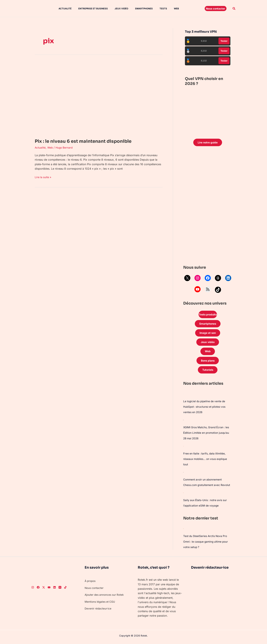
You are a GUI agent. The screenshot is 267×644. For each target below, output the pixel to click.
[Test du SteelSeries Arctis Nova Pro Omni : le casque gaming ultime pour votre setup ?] (183, 531)
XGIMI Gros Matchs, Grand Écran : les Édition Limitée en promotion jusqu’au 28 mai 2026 (207, 436)
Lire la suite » (43, 177)
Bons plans (208, 363)
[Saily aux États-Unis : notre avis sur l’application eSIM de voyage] (183, 495)
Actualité (62, 9)
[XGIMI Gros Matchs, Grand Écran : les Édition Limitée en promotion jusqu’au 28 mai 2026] (183, 423)
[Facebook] (38, 590)
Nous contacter (94, 590)
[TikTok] (65, 590)
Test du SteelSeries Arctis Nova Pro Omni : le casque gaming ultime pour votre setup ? (207, 544)
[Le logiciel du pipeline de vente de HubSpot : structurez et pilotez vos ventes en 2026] (183, 397)
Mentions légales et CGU (100, 604)
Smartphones (136, 9)
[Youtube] (49, 590)
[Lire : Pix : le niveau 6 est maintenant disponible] (99, 97)
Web (166, 9)
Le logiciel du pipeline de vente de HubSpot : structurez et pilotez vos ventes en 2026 (206, 410)
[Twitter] (44, 590)
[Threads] (60, 590)
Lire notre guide (208, 143)
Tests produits (208, 315)
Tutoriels (208, 373)
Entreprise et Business (88, 9)
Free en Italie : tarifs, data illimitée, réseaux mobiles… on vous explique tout (206, 462)
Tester (224, 41)
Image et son (208, 334)
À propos (91, 583)
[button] (216, 9)
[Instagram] (33, 590)
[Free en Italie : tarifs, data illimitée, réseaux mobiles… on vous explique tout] (183, 449)
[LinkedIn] (54, 590)
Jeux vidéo (115, 9)
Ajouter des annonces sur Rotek (105, 597)
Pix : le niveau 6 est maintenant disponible (94, 141)
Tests (154, 9)
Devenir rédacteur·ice (98, 611)
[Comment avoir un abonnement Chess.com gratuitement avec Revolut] (183, 475)
